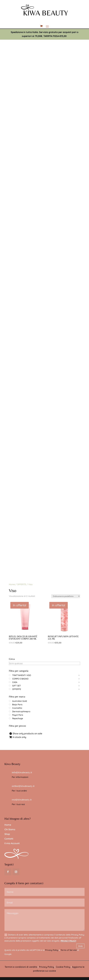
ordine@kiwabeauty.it (23, 786)
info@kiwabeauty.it (22, 772)
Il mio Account (12, 843)
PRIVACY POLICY (68, 941)
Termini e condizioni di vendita (21, 967)
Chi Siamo (10, 829)
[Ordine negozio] (66, 596)
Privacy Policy (52, 950)
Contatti (9, 839)
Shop (7, 834)
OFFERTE (22, 584)
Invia (80, 946)
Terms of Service (69, 950)
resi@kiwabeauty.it (22, 799)
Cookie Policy (63, 967)
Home (12, 584)
